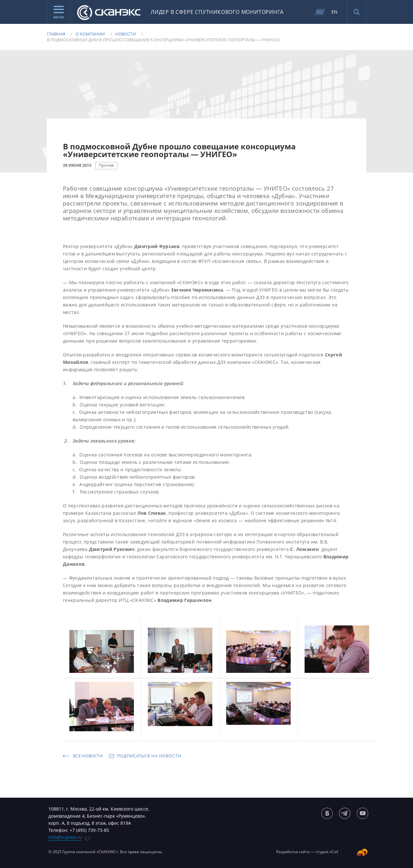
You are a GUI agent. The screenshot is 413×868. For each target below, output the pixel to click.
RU (320, 12)
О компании (90, 34)
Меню (59, 13)
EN (334, 12)
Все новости (88, 756)
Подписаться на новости (149, 756)
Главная (56, 34)
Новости (125, 34)
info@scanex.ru (65, 837)
